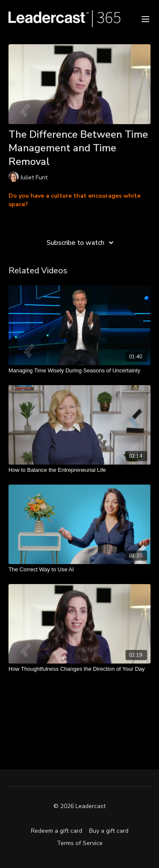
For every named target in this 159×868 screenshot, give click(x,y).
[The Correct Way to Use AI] (79, 570)
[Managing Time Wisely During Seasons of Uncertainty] (79, 371)
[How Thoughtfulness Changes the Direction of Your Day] (79, 669)
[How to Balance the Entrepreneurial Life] (79, 470)
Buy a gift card (109, 831)
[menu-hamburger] (145, 18)
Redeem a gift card (57, 831)
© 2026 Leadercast (79, 806)
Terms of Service (80, 843)
